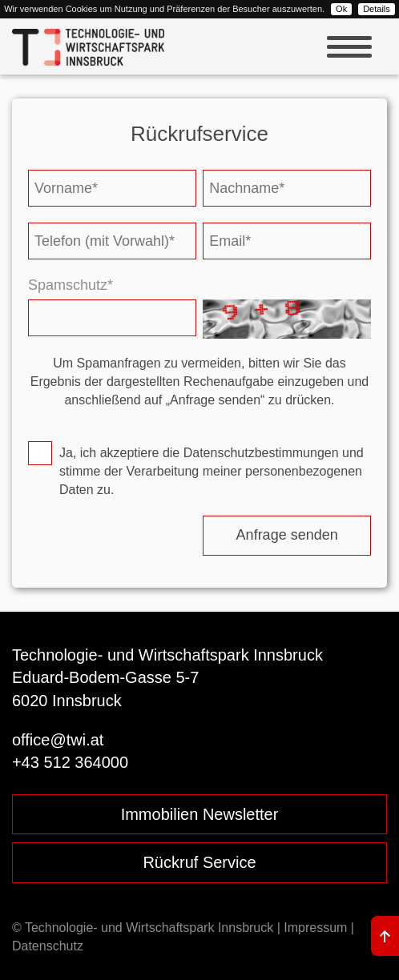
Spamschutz (71, 285)
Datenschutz (48, 946)
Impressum (315, 928)
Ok (341, 9)
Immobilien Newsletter (200, 814)
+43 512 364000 (70, 762)
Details (377, 9)
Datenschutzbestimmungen (261, 453)
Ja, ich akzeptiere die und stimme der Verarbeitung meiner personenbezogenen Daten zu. (212, 471)
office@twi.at (58, 740)
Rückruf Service (199, 862)
